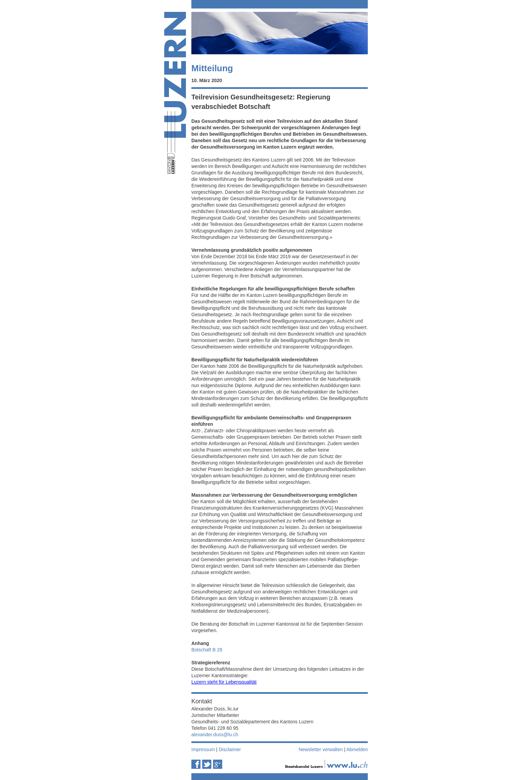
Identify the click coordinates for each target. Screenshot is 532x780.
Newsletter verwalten (321, 749)
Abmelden (357, 749)
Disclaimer (230, 749)
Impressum (203, 749)
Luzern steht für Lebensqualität (224, 682)
